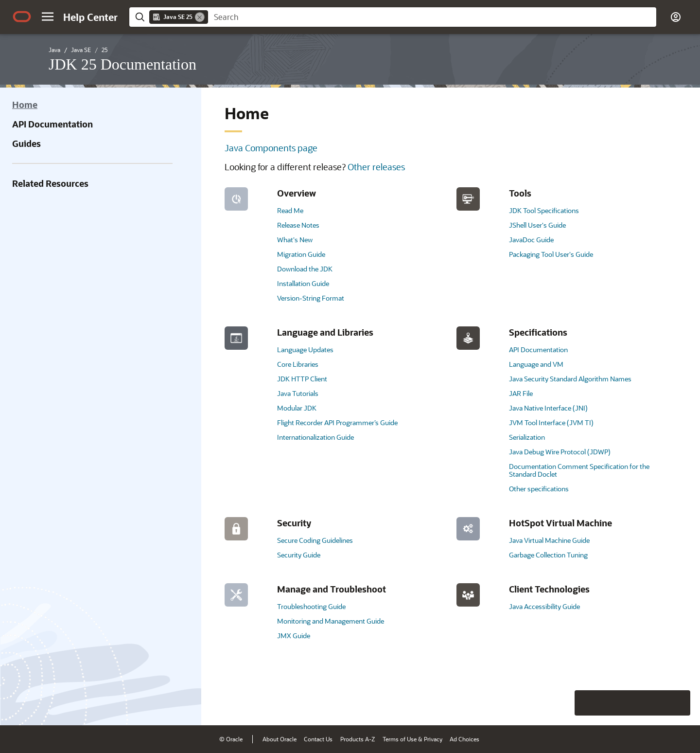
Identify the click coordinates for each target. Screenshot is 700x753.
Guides (26, 143)
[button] (48, 17)
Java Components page (271, 148)
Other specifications (539, 489)
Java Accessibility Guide (544, 606)
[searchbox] (432, 17)
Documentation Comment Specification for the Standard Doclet (579, 470)
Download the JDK (305, 269)
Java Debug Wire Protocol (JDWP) (560, 452)
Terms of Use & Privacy (412, 739)
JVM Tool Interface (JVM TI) (551, 422)
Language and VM (536, 364)
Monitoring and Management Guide (331, 621)
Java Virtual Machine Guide (549, 540)
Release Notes (298, 225)
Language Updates (305, 350)
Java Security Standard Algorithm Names (570, 379)
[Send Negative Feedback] (652, 703)
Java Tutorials (298, 393)
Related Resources (50, 183)
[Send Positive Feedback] (678, 703)
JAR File (521, 393)
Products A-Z (358, 739)
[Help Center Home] (90, 17)
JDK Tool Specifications (544, 210)
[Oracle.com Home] (22, 17)
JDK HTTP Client (302, 379)
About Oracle (280, 739)
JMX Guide (294, 636)
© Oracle (231, 739)
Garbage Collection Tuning (548, 555)
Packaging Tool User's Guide (551, 254)
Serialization (527, 437)
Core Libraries (298, 364)
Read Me (290, 210)
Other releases (376, 167)
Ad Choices (464, 739)
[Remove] (200, 17)
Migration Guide (301, 254)
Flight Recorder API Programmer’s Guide (337, 422)
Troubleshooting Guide (311, 606)
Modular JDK (297, 408)
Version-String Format (311, 298)
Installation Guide (303, 283)
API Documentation (52, 124)
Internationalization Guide (315, 437)
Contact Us (318, 739)
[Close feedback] (542, 703)
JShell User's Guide (537, 225)
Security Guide (299, 555)
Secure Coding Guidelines (315, 540)
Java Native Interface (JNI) (548, 408)
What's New (295, 240)
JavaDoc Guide (531, 240)
